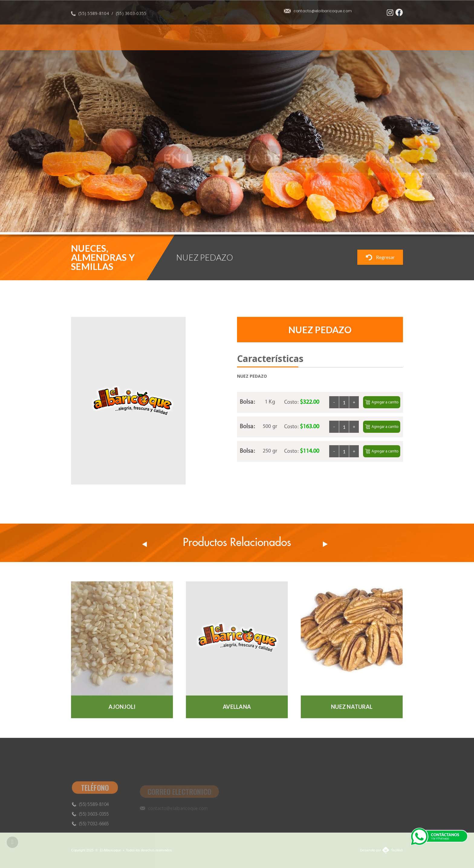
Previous (389, 218)
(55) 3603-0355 (131, 16)
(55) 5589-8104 (94, 16)
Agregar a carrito (382, 402)
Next (404, 218)
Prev (144, 544)
